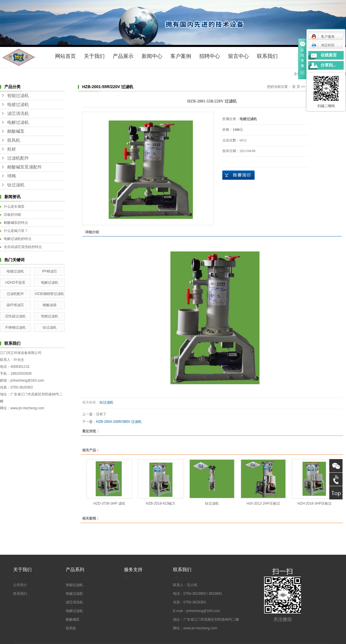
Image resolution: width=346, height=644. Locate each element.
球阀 (12, 176)
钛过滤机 (16, 185)
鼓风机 (14, 140)
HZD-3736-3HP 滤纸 (109, 503)
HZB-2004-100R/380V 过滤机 (119, 422)
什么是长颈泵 (14, 207)
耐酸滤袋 (50, 305)
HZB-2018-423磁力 (161, 503)
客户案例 (181, 56)
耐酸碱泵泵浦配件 (25, 167)
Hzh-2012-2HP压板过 (263, 503)
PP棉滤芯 (50, 271)
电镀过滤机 (18, 105)
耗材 (12, 149)
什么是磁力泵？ (16, 231)
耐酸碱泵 (16, 131)
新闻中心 (152, 56)
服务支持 (133, 570)
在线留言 (329, 55)
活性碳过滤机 (15, 316)
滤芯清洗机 (18, 113)
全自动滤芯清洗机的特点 (23, 247)
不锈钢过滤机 (15, 327)
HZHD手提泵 (15, 283)
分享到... (328, 65)
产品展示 (123, 56)
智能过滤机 (18, 96)
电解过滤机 (18, 122)
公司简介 (20, 585)
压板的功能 (12, 215)
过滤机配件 (18, 158)
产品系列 (75, 570)
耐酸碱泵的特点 (16, 223)
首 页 (296, 87)
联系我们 (267, 56)
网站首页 (65, 56)
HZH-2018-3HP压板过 (315, 503)
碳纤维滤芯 (15, 305)
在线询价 (238, 175)
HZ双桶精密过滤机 (50, 294)
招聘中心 (210, 56)
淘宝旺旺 (323, 45)
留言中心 (238, 56)
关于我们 (94, 56)
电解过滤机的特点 (18, 239)
